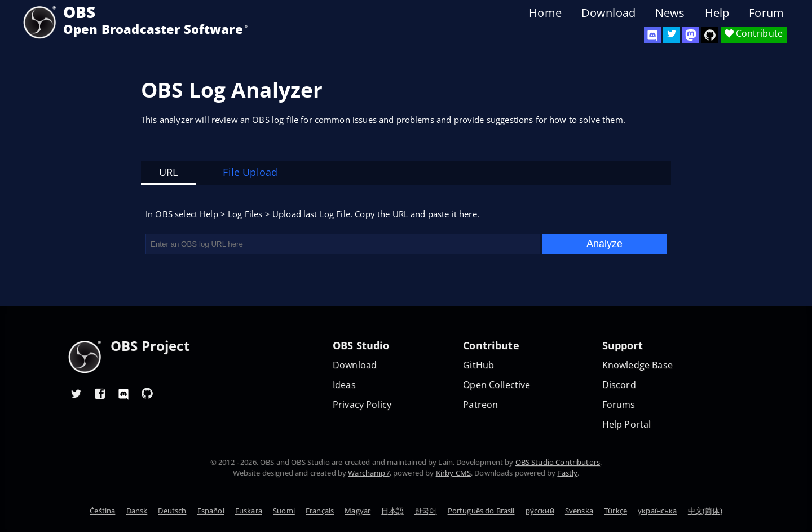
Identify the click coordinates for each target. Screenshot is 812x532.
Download (608, 13)
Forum (766, 13)
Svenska (579, 511)
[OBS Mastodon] (691, 35)
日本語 (392, 511)
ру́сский (540, 511)
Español (211, 511)
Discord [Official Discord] (619, 385)
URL (168, 172)
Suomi (284, 511)
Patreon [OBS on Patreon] (480, 405)
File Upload (250, 172)
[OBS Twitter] (672, 35)
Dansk (137, 511)
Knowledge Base (637, 365)
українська (657, 511)
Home (545, 13)
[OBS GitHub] (147, 393)
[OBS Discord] (652, 35)
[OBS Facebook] (100, 393)
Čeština (102, 511)
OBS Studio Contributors (558, 462)
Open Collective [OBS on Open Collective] (497, 385)
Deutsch (172, 511)
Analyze (604, 244)
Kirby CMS (453, 473)
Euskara (249, 511)
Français (320, 511)
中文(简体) (705, 511)
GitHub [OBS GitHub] (478, 365)
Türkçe (615, 511)
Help (717, 13)
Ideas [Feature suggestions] (344, 385)
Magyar (358, 511)
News (670, 13)
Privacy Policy (362, 405)
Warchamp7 (369, 473)
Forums (619, 405)
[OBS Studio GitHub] (710, 35)
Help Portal (627, 425)
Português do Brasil (481, 511)
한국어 (425, 511)
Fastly (567, 473)
